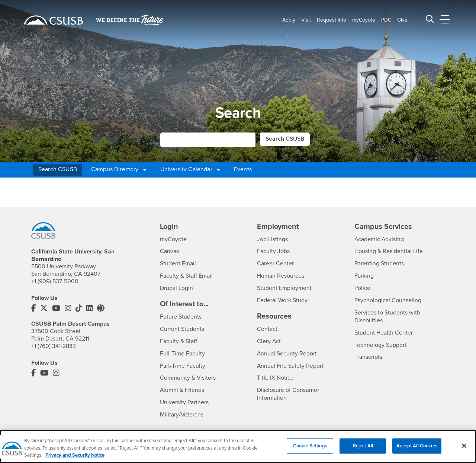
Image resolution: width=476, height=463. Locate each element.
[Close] (464, 446)
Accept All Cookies (417, 446)
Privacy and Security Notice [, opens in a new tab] (75, 455)
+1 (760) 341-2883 (54, 346)
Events (243, 169)
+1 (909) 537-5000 (55, 281)
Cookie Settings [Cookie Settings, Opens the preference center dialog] (310, 446)
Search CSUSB (58, 169)
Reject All (363, 446)
